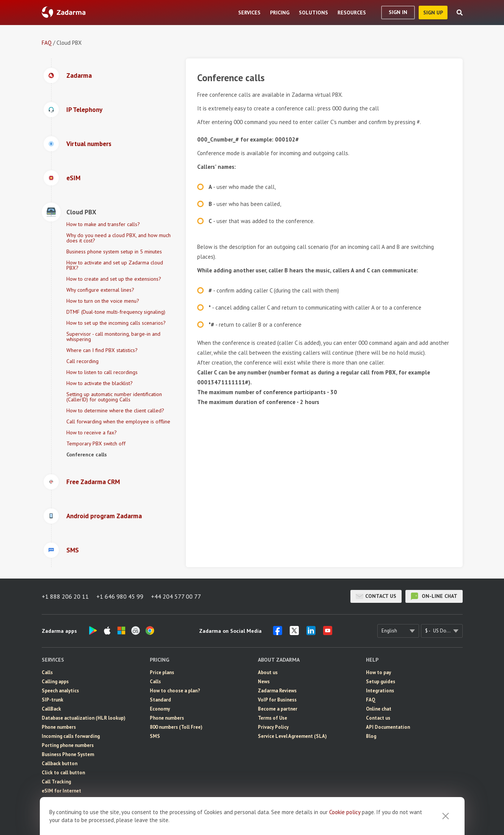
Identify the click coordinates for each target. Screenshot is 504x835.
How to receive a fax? (92, 432)
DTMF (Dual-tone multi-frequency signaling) (116, 312)
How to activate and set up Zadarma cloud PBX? (115, 265)
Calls (47, 672)
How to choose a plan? (175, 691)
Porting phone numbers (68, 745)
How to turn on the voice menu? (103, 301)
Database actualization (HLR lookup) (84, 718)
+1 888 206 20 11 (65, 596)
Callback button (60, 763)
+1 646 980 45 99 (120, 596)
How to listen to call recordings (102, 372)
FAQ (47, 43)
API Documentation (388, 727)
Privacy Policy (273, 727)
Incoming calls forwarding (71, 736)
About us (268, 672)
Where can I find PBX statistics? (102, 350)
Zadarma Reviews (277, 691)
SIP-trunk (53, 700)
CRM (47, 809)
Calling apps (55, 682)
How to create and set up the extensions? (114, 279)
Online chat (379, 709)
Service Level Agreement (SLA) (292, 736)
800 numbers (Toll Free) (176, 727)
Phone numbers (59, 727)
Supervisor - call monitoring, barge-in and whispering (113, 337)
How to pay (378, 672)
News (264, 682)
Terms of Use (272, 718)
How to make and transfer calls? (103, 224)
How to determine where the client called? (115, 410)
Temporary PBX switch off (96, 443)
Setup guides (381, 682)
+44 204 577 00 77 (176, 596)
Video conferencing (64, 818)
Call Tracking (56, 782)
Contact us (376, 596)
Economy (160, 709)
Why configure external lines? (100, 290)
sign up (433, 13)
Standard (160, 700)
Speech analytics (60, 691)
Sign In (398, 12)
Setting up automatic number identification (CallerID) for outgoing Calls (114, 397)
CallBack (51, 709)
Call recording (82, 361)
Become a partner (278, 709)
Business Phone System (68, 754)
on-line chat (434, 596)
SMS (47, 800)
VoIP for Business (277, 700)
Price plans (162, 672)
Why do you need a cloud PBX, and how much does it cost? (119, 238)
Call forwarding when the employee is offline (118, 421)
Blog (371, 736)
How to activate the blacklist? (100, 383)
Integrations (380, 691)
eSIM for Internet (61, 791)
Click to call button (63, 773)
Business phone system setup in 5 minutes (114, 252)
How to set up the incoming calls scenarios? (116, 323)
